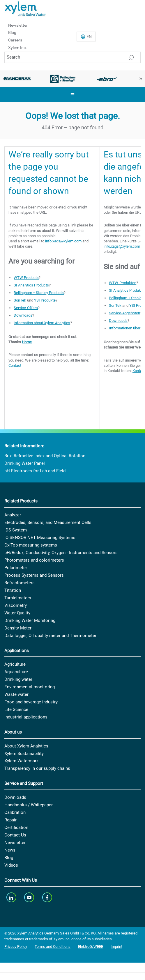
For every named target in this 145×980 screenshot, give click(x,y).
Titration (13, 590)
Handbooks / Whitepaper (29, 805)
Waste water (16, 694)
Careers (15, 40)
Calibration (15, 812)
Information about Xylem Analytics (42, 323)
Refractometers (20, 583)
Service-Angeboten (124, 313)
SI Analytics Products (31, 285)
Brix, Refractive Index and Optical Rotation (45, 456)
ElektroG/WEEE (91, 947)
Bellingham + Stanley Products (39, 293)
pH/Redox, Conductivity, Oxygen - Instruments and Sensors (61, 553)
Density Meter (18, 628)
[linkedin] (12, 897)
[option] (63, 79)
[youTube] (30, 897)
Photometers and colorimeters (34, 560)
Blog (12, 32)
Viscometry (16, 605)
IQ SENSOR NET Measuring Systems (40, 538)
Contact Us (15, 835)
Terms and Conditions (53, 947)
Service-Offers (26, 308)
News (10, 850)
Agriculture (15, 664)
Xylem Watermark (22, 761)
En (89, 37)
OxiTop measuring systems (31, 545)
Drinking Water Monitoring (30, 620)
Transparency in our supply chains (37, 768)
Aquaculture (16, 672)
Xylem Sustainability (24, 754)
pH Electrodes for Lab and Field (35, 471)
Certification (16, 827)
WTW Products (26, 278)
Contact (15, 365)
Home (27, 342)
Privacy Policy (16, 947)
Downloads (23, 315)
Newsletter (18, 25)
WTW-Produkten (123, 283)
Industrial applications (26, 717)
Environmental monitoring (30, 687)
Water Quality (17, 613)
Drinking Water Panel (25, 463)
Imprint (116, 947)
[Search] (72, 57)
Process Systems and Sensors (34, 575)
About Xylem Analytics (26, 746)
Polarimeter (16, 568)
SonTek (20, 300)
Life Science (16, 709)
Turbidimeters (18, 598)
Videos (11, 865)
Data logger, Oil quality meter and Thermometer (50, 636)
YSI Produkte (45, 300)
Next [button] (141, 79)
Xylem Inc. (17, 48)
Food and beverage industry (31, 702)
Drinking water (18, 679)
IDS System (16, 530)
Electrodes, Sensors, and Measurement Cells (48, 522)
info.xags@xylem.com (63, 241)
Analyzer (13, 515)
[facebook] (48, 897)
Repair (10, 820)
